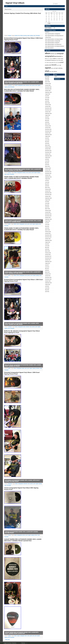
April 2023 (47, 143)
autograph (22, 636)
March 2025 (47, 103)
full (51, 60)
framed (49, 60)
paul (53, 63)
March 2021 (47, 188)
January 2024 (48, 128)
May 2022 (47, 163)
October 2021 (48, 175)
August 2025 (48, 94)
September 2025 (48, 92)
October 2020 (48, 196)
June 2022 (47, 161)
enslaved (10, 85)
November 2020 (48, 195)
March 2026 (47, 82)
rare (50, 65)
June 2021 (47, 182)
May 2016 (47, 290)
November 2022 (48, 152)
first (19, 36)
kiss (59, 60)
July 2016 (47, 286)
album (16, 85)
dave (57, 59)
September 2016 (48, 283)
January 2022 (48, 170)
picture (33, 85)
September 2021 (48, 177)
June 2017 (47, 267)
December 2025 (48, 87)
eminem (10, 36)
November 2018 (48, 237)
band (24, 85)
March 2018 (47, 251)
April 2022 (47, 165)
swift (54, 68)
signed (39, 85)
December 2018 (48, 235)
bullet (9, 368)
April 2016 (47, 292)
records (58, 65)
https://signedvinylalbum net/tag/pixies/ (53, 34)
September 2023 (48, 135)
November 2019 (48, 216)
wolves (9, 173)
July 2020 (47, 202)
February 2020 (48, 210)
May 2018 (47, 247)
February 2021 (48, 189)
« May (49, 23)
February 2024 (48, 126)
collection (51, 59)
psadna (47, 65)
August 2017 (48, 263)
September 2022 (48, 156)
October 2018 (48, 239)
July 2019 (47, 223)
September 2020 (48, 198)
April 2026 (47, 80)
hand (53, 60)
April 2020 (47, 207)
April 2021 (47, 186)
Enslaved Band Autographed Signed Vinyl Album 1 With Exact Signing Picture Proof (22, 324)
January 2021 (48, 191)
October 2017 (48, 260)
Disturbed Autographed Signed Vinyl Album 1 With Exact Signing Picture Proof (22, 481)
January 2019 (48, 233)
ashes (9, 224)
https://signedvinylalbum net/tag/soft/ (52, 43)
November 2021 (48, 173)
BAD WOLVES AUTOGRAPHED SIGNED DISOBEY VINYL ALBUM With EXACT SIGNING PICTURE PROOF (22, 90)
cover (54, 59)
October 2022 (48, 154)
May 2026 (47, 78)
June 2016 (47, 288)
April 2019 (47, 228)
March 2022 (47, 166)
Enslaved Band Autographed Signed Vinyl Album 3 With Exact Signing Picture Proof (22, 83)
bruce (48, 59)
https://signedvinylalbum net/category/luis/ (53, 44)
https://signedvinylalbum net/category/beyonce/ (54, 36)
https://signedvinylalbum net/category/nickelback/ (55, 46)
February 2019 (48, 232)
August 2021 (48, 179)
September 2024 (48, 113)
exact (31, 85)
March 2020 (47, 209)
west (53, 71)
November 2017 (48, 258)
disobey (24, 173)
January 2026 (48, 85)
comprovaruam (48, 37)
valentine (38, 368)
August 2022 (48, 158)
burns (26, 636)
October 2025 (48, 91)
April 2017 (47, 270)
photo (55, 63)
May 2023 (47, 142)
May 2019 (47, 226)
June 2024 (47, 119)
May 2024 (47, 121)
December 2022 (48, 150)
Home (6, 6)
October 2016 (48, 281)
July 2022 (47, 159)
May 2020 (47, 205)
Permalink (38, 36)
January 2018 (48, 255)
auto (56, 54)
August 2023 (48, 136)
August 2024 (48, 115)
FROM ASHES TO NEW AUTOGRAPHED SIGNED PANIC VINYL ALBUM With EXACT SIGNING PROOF (21, 178)
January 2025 (48, 106)
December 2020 (48, 193)
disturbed (10, 484)
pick (33, 636)
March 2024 (47, 124)
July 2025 (47, 96)
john (55, 60)
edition (59, 59)
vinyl (34, 36)
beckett (59, 56)
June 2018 (47, 246)
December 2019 (48, 214)
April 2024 (47, 122)
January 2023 (48, 149)
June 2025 (47, 98)
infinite (21, 36)
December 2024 (48, 108)
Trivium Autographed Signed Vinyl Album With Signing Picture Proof (21, 532)
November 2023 (48, 131)
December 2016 (48, 277)
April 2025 (47, 101)
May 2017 (47, 269)
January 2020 (48, 212)
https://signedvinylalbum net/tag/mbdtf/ (53, 41)
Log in (56, 76)
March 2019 (47, 230)
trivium (9, 535)
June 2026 (47, 76)
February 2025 (48, 105)
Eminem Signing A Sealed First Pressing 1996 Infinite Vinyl (23, 13)
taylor (57, 68)
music (48, 63)
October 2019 (48, 217)
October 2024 (48, 112)
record (54, 65)
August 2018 (48, 242)
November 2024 (48, 110)
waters (50, 71)
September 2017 (48, 262)
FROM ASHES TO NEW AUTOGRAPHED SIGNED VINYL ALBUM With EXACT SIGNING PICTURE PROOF (21, 229)
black (46, 59)
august (9, 636)
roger (60, 65)
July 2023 (47, 138)
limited (62, 60)
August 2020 (48, 200)
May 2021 (47, 184)
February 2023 (48, 147)
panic (28, 224)
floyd (46, 60)
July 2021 (47, 180)
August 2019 (48, 221)
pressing (25, 36)
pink (59, 63)
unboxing (60, 68)
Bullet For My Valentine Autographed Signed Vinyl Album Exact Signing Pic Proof (23, 365)
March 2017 (47, 272)
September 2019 (48, 219)
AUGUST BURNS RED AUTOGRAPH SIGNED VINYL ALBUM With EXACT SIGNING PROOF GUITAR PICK (23, 540)
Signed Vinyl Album (15, 3)
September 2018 (48, 240)
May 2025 (47, 99)
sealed (28, 36)
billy (62, 56)
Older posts (7, 640)
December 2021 (48, 172)
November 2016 (48, 279)
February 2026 (48, 84)
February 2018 (48, 253)
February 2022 (48, 168)
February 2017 (48, 274)
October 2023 (48, 133)
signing (32, 36)
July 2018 (47, 244)
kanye (57, 60)
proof (36, 85)
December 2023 (48, 129)
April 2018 (47, 249)
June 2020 (47, 203)
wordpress (47, 32)
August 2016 (48, 285)
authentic (53, 54)
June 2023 (47, 140)
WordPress (19, 643)
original (50, 63)
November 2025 (48, 89)
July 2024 (47, 117)
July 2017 (47, 265)
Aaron (26, 643)
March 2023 (47, 145)
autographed (20, 85)
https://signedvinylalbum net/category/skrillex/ (54, 39)
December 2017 (48, 256)
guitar (31, 636)
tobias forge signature (49, 48)
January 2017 (48, 276)
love (46, 63)
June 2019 (47, 225)
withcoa (55, 71)
